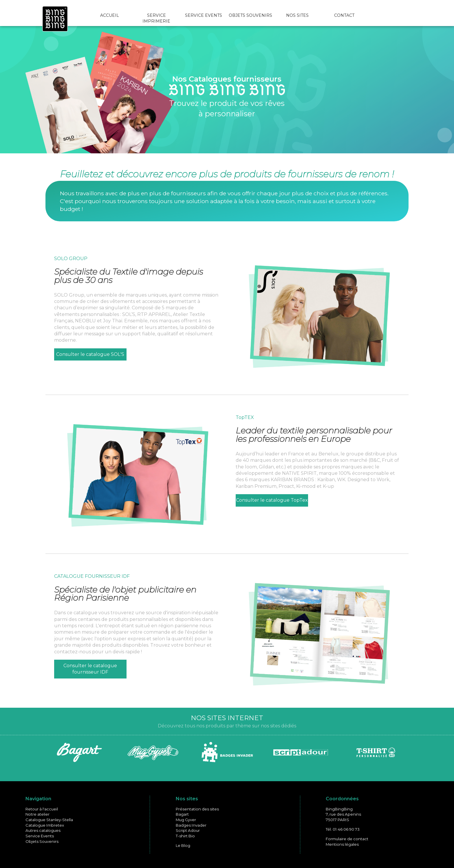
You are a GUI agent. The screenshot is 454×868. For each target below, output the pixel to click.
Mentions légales (342, 844)
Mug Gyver (186, 820)
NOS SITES (297, 15)
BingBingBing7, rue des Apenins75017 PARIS (343, 814)
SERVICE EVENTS (204, 15)
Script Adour (188, 830)
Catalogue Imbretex (45, 825)
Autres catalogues (43, 830)
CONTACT (344, 15)
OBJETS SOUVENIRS (250, 15)
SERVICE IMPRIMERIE (156, 18)
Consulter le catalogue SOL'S (90, 354)
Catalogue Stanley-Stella (49, 820)
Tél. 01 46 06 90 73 (343, 829)
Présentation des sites (197, 809)
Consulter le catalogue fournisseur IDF (90, 669)
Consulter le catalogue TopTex (272, 500)
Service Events (40, 836)
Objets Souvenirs (42, 841)
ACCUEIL (110, 15)
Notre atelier (37, 814)
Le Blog (183, 845)
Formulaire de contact (347, 839)
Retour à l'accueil (42, 809)
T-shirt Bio (185, 836)
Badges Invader (191, 825)
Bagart (182, 814)
